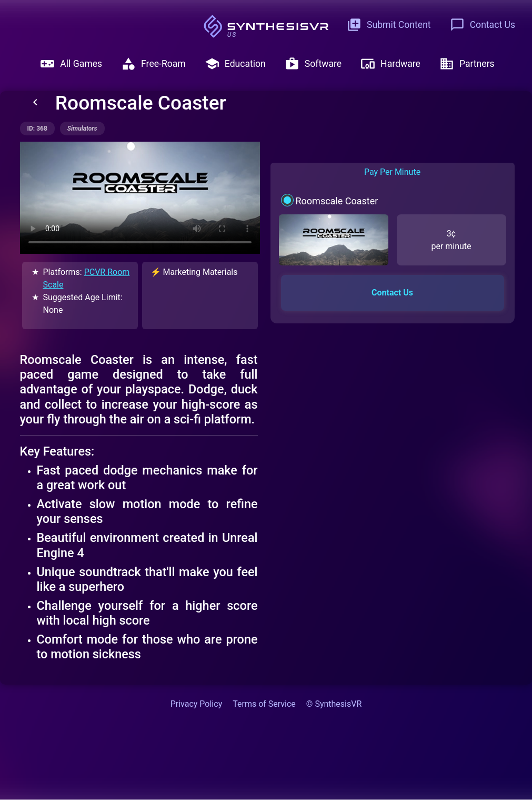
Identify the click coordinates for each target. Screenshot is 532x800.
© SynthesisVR (334, 704)
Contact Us (483, 25)
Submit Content (389, 25)
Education (235, 64)
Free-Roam (153, 64)
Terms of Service (264, 704)
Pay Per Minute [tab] (392, 172)
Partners (467, 64)
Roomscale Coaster (337, 201)
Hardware (390, 64)
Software (313, 64)
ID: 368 (37, 129)
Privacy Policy (197, 704)
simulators (82, 129)
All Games (71, 64)
